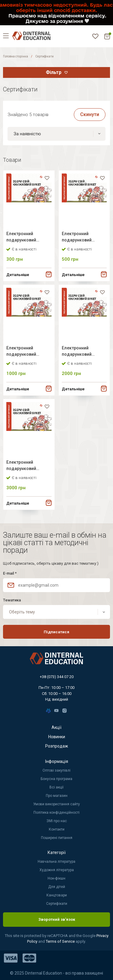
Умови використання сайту (56, 804)
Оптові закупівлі (56, 770)
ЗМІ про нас (57, 821)
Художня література (57, 870)
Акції (56, 727)
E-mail (10, 573)
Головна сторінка (16, 56)
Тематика (12, 600)
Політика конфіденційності (56, 813)
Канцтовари (57, 895)
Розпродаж (57, 746)
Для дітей (57, 887)
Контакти (57, 829)
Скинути (90, 114)
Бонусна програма (56, 779)
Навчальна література (56, 862)
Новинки (57, 737)
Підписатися (56, 632)
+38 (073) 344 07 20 (57, 677)
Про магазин (57, 796)
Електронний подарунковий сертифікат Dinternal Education (27, 238)
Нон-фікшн (56, 878)
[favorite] (47, 178)
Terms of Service (61, 941)
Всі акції (56, 787)
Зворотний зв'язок (57, 919)
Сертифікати (57, 904)
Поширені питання (57, 838)
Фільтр (54, 72)
